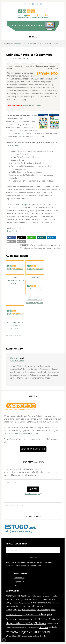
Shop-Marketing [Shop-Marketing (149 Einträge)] (51, 619)
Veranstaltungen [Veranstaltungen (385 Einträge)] (17, 632)
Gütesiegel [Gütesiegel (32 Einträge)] (27, 603)
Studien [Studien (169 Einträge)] (44, 627)
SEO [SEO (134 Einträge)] (40, 619)
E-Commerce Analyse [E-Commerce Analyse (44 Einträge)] (47, 600)
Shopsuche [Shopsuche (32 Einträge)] (50, 624)
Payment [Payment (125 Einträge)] (10, 615)
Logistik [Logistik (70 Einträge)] (30, 606)
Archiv (17, 585)
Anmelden (33, 489)
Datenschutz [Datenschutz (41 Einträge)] (35, 600)
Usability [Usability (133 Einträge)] (56, 627)
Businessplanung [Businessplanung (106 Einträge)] (14, 599)
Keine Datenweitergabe (33, 494)
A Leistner (14, 358)
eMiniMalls (35, 269)
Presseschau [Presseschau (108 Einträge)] (12, 619)
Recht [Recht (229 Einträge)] (34, 619)
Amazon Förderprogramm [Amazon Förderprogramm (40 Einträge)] (34, 596)
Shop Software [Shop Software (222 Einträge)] (37, 623)
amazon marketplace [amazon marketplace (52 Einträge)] (51, 596)
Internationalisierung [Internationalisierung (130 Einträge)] (41, 603)
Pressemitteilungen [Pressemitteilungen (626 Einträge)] (37, 614)
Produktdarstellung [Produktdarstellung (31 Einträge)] (24, 620)
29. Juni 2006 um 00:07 (17, 361)
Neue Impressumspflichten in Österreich (15, 272)
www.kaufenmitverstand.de (17, 134)
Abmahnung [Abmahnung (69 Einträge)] (11, 596)
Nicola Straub (12, 231)
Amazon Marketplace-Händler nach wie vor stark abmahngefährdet (35, 292)
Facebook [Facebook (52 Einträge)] (15, 603)
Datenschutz (19, 578)
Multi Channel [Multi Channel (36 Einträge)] (30, 610)
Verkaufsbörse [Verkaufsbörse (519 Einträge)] (39, 632)
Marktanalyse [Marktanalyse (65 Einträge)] (47, 606)
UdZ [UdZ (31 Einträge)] (49, 628)
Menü (35, 37)
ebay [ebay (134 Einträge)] (9, 603)
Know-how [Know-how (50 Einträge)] (55, 603)
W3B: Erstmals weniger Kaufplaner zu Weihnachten (15, 317)
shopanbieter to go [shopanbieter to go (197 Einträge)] (17, 623)
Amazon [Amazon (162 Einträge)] (21, 596)
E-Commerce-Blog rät (19, 205)
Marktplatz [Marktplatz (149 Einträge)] (12, 609)
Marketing (18, 336)
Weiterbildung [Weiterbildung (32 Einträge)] (26, 636)
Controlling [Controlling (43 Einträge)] (27, 600)
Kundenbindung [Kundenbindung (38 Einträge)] (11, 606)
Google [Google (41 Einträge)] (21, 603)
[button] (11, 238)
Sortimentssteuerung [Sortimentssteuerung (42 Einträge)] (21, 628)
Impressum (19, 581)
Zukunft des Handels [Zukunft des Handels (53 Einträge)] (38, 636)
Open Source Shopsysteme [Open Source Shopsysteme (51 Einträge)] (45, 610)
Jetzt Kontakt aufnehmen (33, 449)
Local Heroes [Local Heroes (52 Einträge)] (21, 606)
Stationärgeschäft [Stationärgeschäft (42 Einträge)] (33, 628)
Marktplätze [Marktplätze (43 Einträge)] (22, 610)
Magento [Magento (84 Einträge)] (37, 606)
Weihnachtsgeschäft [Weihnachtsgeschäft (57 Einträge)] (14, 636)
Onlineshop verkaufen (32, 105)
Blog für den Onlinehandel (33, 14)
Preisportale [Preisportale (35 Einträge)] (19, 615)
